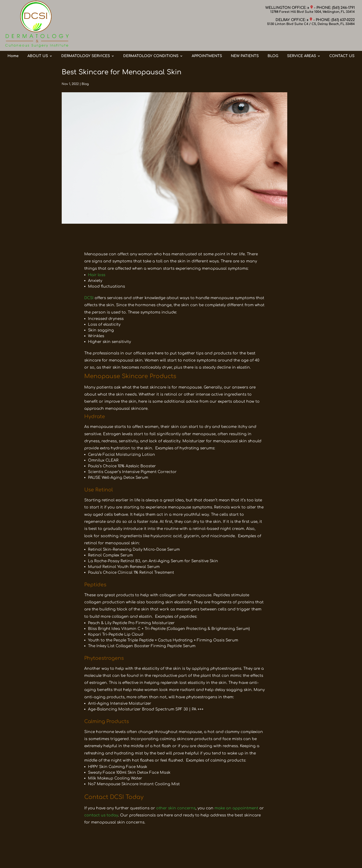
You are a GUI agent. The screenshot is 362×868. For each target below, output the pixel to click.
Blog (85, 84)
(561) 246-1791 (343, 8)
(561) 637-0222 (343, 20)
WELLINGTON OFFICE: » (289, 8)
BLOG (273, 38)
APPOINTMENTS (207, 38)
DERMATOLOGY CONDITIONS (151, 38)
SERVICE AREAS (302, 38)
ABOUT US (38, 38)
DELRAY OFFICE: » (294, 20)
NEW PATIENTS (245, 38)
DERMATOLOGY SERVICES (86, 38)
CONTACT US (342, 38)
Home (13, 38)
